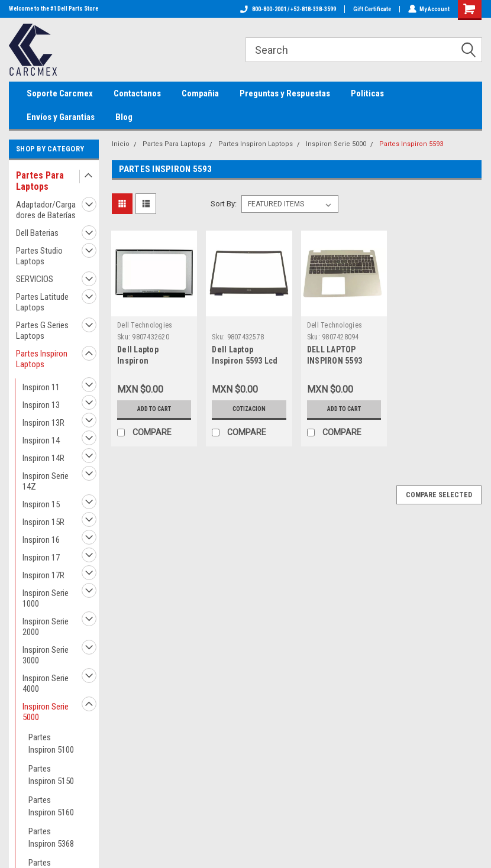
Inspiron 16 (41, 540)
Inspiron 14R (43, 458)
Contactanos (137, 93)
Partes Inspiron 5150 (51, 775)
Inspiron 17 (41, 558)
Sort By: (224, 204)
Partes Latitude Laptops (42, 302)
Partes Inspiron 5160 (51, 806)
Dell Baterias (37, 233)
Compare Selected (439, 495)
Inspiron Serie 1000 (46, 598)
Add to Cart (154, 409)
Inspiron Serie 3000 (46, 655)
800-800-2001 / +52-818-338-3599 (288, 9)
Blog (124, 117)
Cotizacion (249, 409)
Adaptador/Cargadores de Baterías (46, 210)
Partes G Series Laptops (42, 331)
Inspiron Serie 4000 (46, 684)
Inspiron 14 (41, 441)
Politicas (367, 93)
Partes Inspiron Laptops (42, 359)
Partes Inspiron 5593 (411, 144)
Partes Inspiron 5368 (51, 838)
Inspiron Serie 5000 (46, 712)
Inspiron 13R (43, 423)
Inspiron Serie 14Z (46, 481)
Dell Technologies (145, 325)
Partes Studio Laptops (39, 256)
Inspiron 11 (41, 387)
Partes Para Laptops (40, 181)
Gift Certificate (372, 9)
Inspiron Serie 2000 (46, 627)
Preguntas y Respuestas (285, 93)
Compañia (200, 93)
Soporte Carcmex (60, 93)
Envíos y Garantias (61, 117)
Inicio (121, 144)
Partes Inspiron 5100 (51, 744)
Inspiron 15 (41, 504)
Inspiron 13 (41, 405)
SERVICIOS (35, 279)
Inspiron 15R (43, 522)
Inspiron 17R (43, 575)
